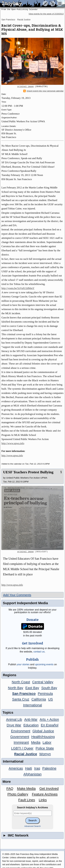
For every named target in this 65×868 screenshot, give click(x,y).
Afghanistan (32, 774)
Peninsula (45, 694)
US (51, 699)
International (32, 705)
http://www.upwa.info (13, 443)
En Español (50, 725)
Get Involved (49, 789)
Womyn (45, 754)
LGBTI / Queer (22, 748)
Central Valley (43, 682)
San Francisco (8, 20)
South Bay (49, 688)
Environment (21, 731)
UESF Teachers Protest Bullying (28, 472)
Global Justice (43, 731)
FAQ (10, 789)
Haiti (29, 768)
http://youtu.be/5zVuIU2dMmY (18, 288)
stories (23, 664)
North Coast (21, 682)
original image (26, 87)
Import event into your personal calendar (43, 91)
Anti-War (31, 719)
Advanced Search (32, 826)
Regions (9, 675)
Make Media (26, 789)
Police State (45, 748)
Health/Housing (43, 737)
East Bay (32, 688)
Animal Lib (14, 719)
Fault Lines (27, 800)
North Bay (16, 688)
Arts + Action (49, 719)
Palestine (49, 768)
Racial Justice (24, 20)
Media (36, 742)
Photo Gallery (18, 794)
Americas (16, 768)
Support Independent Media (25, 603)
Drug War (14, 725)
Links (43, 800)
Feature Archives (45, 794)
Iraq (37, 768)
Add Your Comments (17, 595)
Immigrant (21, 742)
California (39, 699)
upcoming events (44, 664)
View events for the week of (46, 14)
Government (20, 737)
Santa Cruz (21, 699)
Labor (47, 742)
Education (31, 725)
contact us (39, 652)
